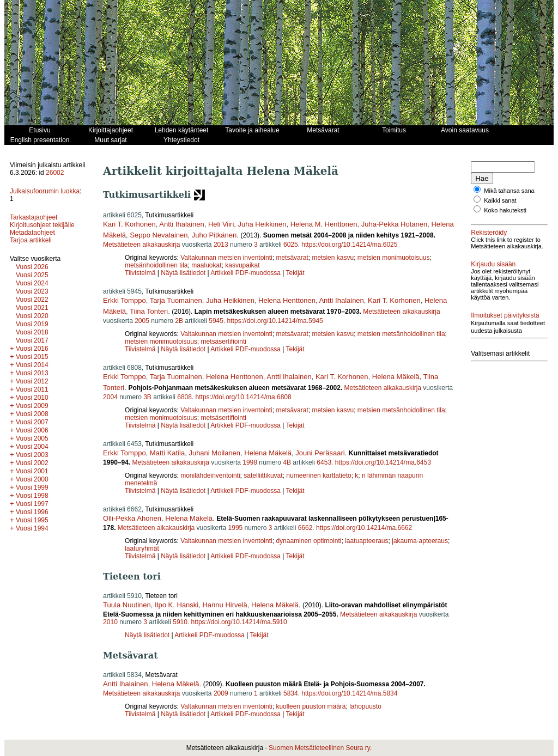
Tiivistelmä (140, 273)
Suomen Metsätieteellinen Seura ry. (320, 748)
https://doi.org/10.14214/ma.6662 (364, 528)
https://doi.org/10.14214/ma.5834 (349, 693)
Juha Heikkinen (262, 224)
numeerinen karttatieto (319, 475)
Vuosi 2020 (32, 316)
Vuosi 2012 (32, 381)
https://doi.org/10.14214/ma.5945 (275, 321)
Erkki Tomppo (125, 300)
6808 (184, 397)
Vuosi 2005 (32, 438)
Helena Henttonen (287, 300)
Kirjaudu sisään (493, 264)
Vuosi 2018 (32, 332)
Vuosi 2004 (32, 447)
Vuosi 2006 (32, 430)
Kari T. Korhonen (129, 224)
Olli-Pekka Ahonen (132, 518)
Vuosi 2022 (32, 300)
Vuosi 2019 (32, 324)
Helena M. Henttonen (324, 224)
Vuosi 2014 (32, 365)
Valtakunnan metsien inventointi (226, 258)
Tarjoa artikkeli (31, 240)
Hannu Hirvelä (225, 605)
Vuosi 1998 (32, 496)
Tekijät (295, 273)
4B (287, 462)
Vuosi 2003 (32, 455)
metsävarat (292, 258)
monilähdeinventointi (210, 475)
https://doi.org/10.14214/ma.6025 (349, 245)
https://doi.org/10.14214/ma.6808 (244, 397)
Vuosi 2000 (32, 479)
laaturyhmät (142, 548)
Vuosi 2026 (32, 267)
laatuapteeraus (366, 541)
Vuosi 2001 (32, 471)
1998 (250, 462)
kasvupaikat (242, 265)
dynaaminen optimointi (308, 541)
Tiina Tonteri (149, 311)
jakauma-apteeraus (420, 541)
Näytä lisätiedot (184, 273)
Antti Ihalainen (181, 224)
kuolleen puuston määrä (311, 706)
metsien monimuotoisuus (394, 258)
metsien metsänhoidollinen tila (401, 334)
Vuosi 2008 (32, 414)
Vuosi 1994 (32, 528)
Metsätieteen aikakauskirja (141, 245)
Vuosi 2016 (32, 349)
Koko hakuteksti (505, 210)
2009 (221, 693)
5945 (216, 321)
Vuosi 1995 (32, 520)
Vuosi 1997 (32, 504)
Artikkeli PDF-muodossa (245, 273)
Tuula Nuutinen (127, 605)
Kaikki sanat (500, 200)
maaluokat (206, 265)
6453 (324, 462)
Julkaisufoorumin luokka (45, 191)
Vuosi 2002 (32, 463)
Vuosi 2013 (32, 373)
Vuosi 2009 (32, 406)
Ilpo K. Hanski (177, 605)
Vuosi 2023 (32, 291)
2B (179, 321)
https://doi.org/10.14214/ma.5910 (239, 622)
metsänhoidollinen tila (156, 265)
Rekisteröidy (489, 233)
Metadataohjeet (32, 233)
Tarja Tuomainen (176, 300)
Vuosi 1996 (32, 512)
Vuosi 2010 (32, 398)
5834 (291, 693)
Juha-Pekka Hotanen (394, 224)
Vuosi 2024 (32, 283)
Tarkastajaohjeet (34, 217)
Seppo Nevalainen (159, 235)
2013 (221, 245)
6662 (305, 528)
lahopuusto (365, 706)
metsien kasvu (333, 258)
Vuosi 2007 (32, 422)
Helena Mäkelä (396, 377)
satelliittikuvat (263, 475)
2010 (110, 622)
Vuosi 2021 (32, 308)
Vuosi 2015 (32, 357)
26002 (55, 173)
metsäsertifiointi (224, 342)
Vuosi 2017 (32, 340)
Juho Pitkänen (214, 235)
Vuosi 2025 (32, 275)
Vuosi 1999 (32, 487)
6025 (291, 245)
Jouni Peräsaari (320, 453)
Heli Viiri (221, 224)
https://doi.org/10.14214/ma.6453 (383, 462)
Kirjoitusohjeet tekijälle (42, 225)
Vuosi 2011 (32, 389)
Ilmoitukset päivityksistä (505, 315)
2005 (142, 321)
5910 (180, 622)
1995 (236, 528)
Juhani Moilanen (214, 453)
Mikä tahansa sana (509, 191)
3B (147, 397)
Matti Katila (167, 453)
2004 (110, 397)
